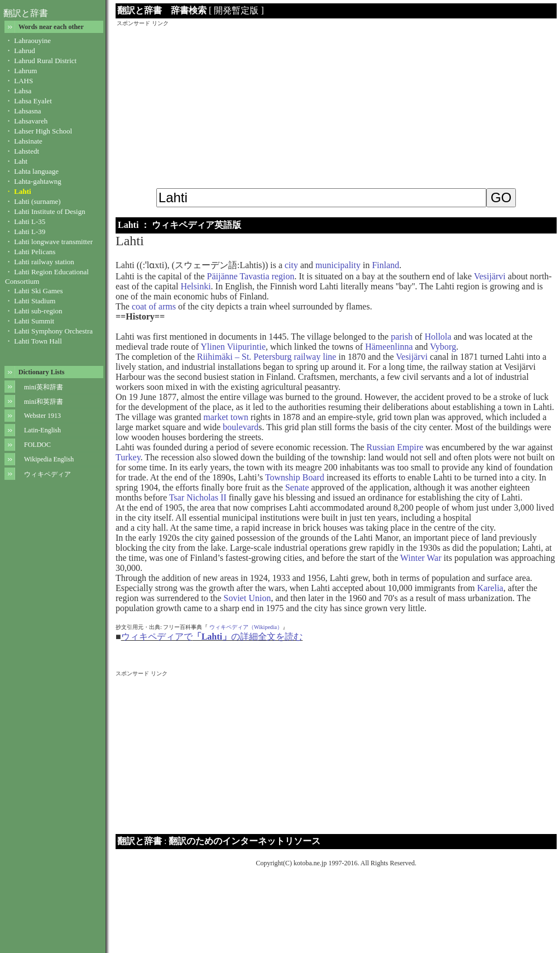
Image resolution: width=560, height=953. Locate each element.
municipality (338, 265)
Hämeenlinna (389, 347)
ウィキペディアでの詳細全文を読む (212, 637)
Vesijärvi (490, 276)
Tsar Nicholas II (198, 497)
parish (402, 337)
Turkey (128, 457)
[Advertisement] (336, 106)
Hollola (438, 337)
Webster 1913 (42, 416)
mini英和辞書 (44, 387)
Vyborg (443, 347)
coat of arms (154, 306)
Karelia (490, 588)
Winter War (421, 558)
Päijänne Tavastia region (251, 276)
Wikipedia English (49, 459)
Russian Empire (395, 447)
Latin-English (42, 430)
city (291, 265)
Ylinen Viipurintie (233, 347)
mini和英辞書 (44, 402)
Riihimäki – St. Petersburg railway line (267, 357)
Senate (297, 487)
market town (226, 417)
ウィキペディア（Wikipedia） (246, 627)
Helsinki (195, 286)
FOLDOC (37, 445)
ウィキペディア (47, 474)
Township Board (295, 477)
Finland (386, 265)
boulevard (241, 427)
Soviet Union (247, 598)
